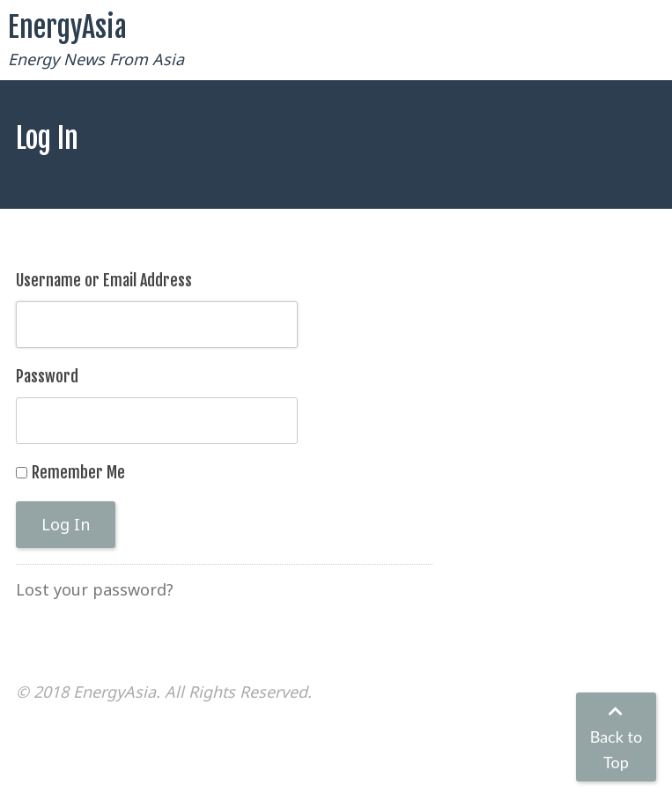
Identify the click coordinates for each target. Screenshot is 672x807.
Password (47, 376)
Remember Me (78, 472)
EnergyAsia (67, 27)
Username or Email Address (104, 280)
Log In (66, 524)
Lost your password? (95, 589)
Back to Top (616, 737)
